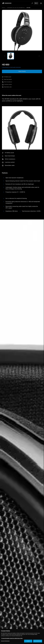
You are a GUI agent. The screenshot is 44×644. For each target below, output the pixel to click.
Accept (28, 641)
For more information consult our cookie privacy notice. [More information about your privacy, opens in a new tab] (12, 638)
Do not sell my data (38, 641)
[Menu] (41, 3)
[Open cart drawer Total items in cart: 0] (36, 3)
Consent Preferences (5, 641)
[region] (22, 636)
